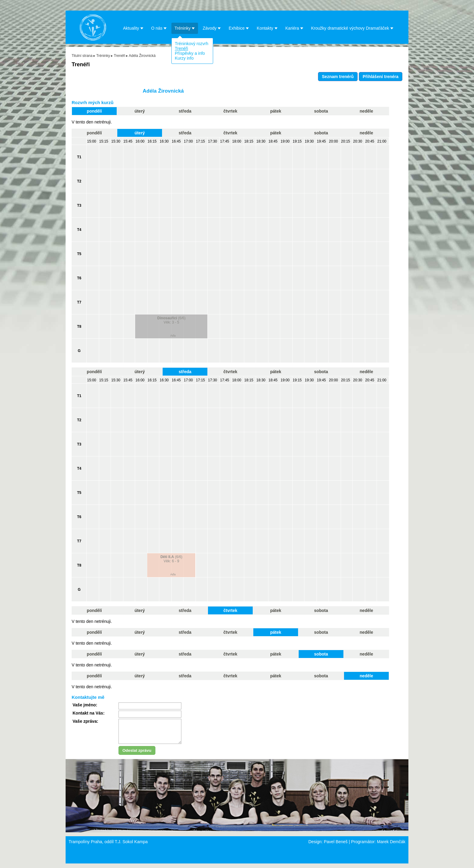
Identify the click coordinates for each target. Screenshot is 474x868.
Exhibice (239, 28)
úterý (140, 111)
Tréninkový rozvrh (192, 44)
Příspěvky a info (190, 53)
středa (185, 111)
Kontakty (267, 28)
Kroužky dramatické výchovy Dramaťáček (352, 28)
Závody (212, 28)
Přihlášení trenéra (381, 77)
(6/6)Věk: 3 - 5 (171, 320)
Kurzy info (184, 58)
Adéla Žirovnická (142, 56)
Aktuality (133, 28)
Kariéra (294, 28)
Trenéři (181, 48)
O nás (159, 28)
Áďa (173, 335)
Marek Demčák (391, 846)
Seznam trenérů (338, 77)
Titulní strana (82, 56)
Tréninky (185, 28)
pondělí (94, 111)
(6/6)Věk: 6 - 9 (172, 559)
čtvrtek (230, 111)
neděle (366, 111)
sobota (321, 111)
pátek (276, 111)
